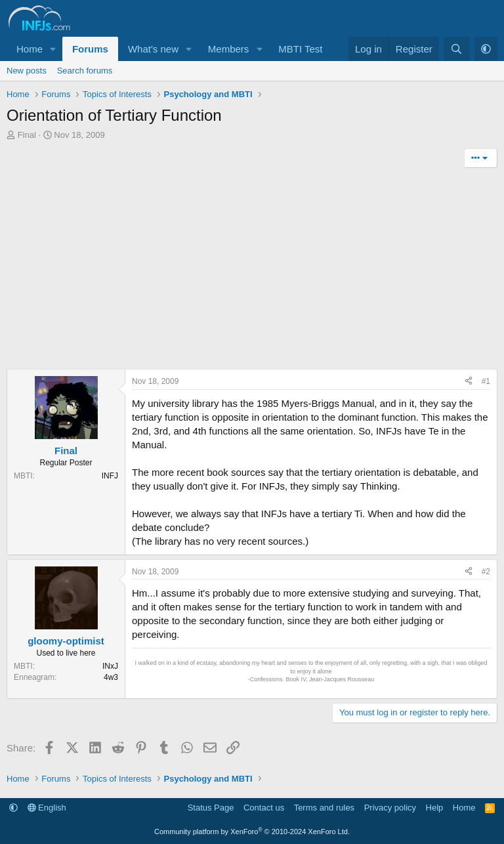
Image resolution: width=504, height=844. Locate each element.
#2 (486, 572)
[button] (53, 49)
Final (27, 135)
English (47, 808)
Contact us (264, 808)
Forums (90, 49)
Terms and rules (324, 808)
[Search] (456, 49)
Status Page (211, 808)
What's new (153, 49)
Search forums (85, 71)
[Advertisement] (252, 270)
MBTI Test (300, 49)
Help (435, 808)
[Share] (469, 382)
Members (229, 49)
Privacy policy (390, 808)
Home (30, 49)
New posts (27, 71)
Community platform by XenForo (252, 832)
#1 (486, 381)
